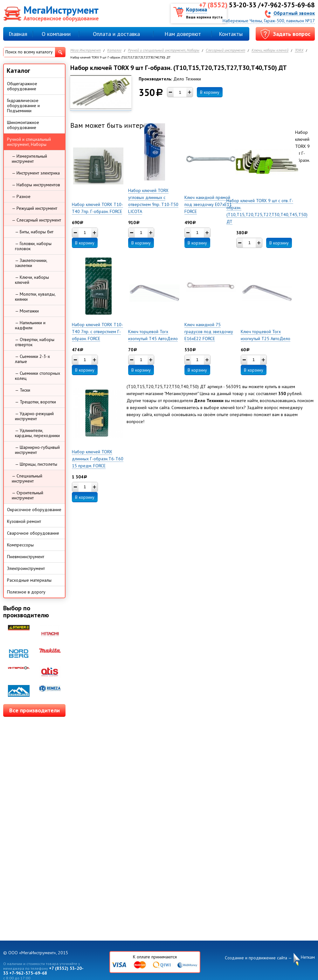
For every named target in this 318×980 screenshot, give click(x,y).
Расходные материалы (29, 580)
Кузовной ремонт (24, 521)
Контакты (231, 34)
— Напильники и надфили (30, 325)
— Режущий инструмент (35, 208)
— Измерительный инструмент (29, 159)
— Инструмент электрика (36, 173)
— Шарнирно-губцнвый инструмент (37, 450)
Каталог (114, 50)
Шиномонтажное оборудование (23, 125)
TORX (299, 50)
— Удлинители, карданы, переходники (37, 433)
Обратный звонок (294, 13)
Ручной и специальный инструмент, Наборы (164, 50)
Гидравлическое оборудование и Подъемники (23, 106)
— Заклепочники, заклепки (31, 263)
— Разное (21, 196)
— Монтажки (27, 311)
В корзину (210, 92)
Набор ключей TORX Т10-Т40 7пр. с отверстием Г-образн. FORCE (97, 332)
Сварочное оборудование (33, 533)
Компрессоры (20, 545)
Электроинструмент (26, 568)
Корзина (197, 9)
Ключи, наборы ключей (270, 50)
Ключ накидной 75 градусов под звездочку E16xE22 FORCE (209, 332)
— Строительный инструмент (28, 495)
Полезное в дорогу (26, 592)
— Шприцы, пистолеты (36, 464)
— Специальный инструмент (27, 478)
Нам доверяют (183, 34)
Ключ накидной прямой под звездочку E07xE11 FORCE (208, 204)
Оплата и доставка (116, 34)
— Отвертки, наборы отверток (35, 342)
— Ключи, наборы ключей (32, 280)
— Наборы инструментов (36, 185)
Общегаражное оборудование (22, 86)
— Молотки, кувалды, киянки (35, 297)
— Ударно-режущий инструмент (34, 416)
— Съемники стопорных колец (38, 376)
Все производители (35, 710)
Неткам (308, 957)
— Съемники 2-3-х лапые (32, 359)
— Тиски (23, 390)
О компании (56, 34)
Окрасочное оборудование (34, 510)
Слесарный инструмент (225, 50)
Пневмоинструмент (26, 557)
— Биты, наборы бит (34, 232)
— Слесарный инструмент (36, 220)
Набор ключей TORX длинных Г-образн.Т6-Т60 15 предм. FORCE (98, 459)
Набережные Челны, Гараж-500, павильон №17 (269, 21)
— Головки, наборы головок (33, 246)
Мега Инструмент (86, 50)
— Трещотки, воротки (35, 402)
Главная (18, 34)
